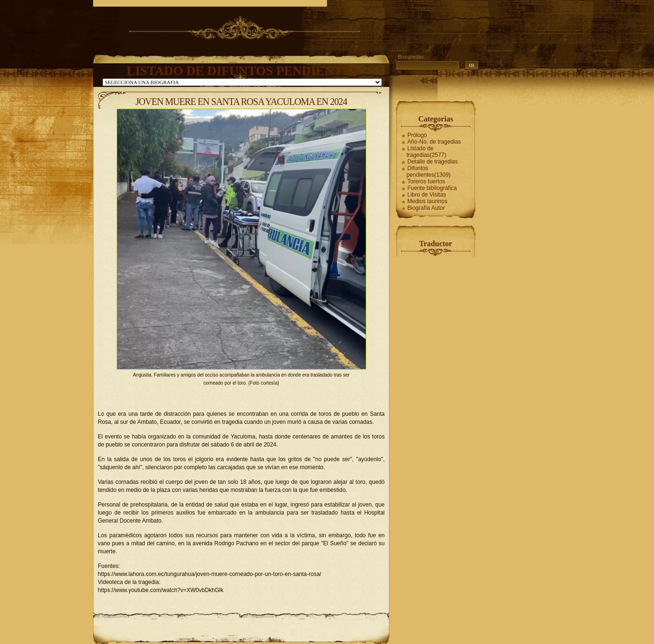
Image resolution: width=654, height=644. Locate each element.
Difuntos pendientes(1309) (428, 172)
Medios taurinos (427, 201)
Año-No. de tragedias (434, 142)
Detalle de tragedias (433, 162)
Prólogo (417, 135)
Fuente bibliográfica (432, 188)
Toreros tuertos (426, 181)
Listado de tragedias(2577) (426, 152)
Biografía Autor (426, 208)
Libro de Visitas (427, 195)
